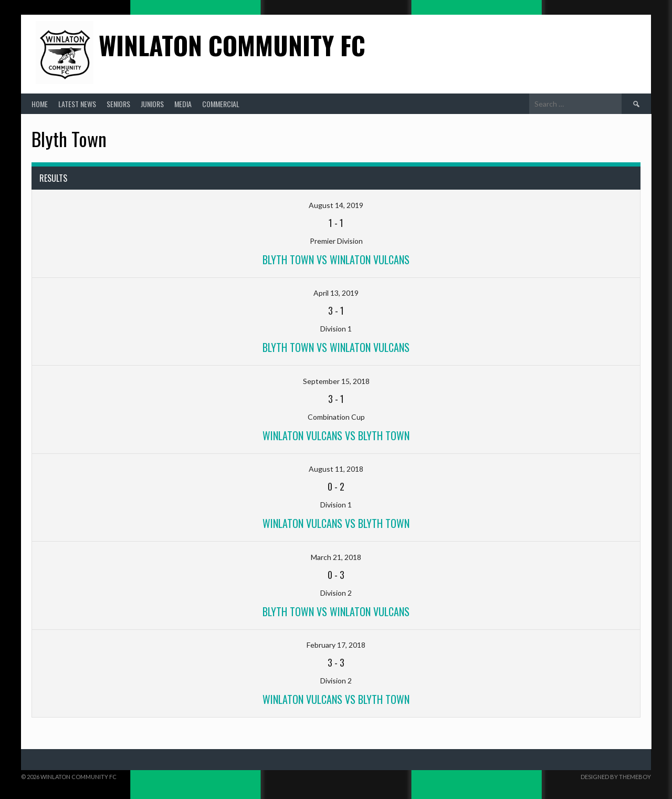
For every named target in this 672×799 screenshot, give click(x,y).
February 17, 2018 (336, 645)
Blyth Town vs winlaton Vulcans (336, 347)
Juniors (152, 104)
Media (183, 104)
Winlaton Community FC (232, 45)
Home (40, 104)
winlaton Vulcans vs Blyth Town (336, 435)
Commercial (221, 104)
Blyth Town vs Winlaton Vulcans (336, 260)
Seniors (118, 104)
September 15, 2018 (336, 381)
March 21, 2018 (336, 557)
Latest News (77, 104)
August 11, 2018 (336, 469)
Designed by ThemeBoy (616, 777)
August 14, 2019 (336, 205)
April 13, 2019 (336, 293)
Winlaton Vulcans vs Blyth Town (336, 523)
